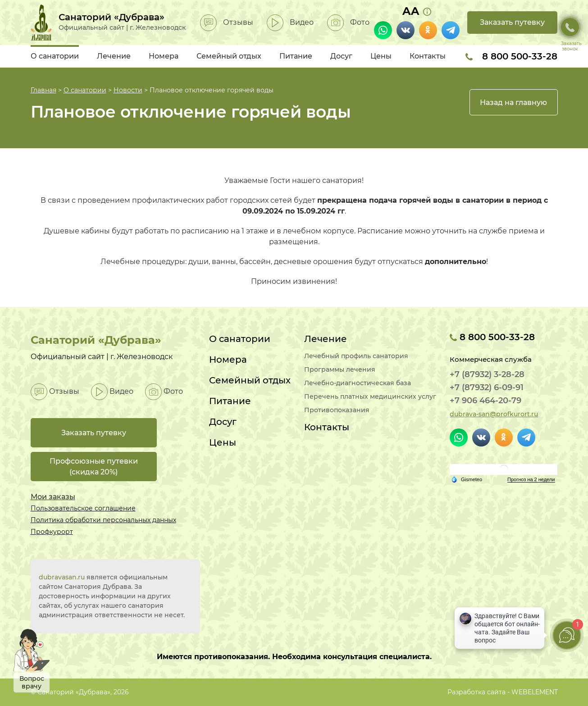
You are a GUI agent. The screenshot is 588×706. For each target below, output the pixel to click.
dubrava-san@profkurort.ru (494, 414)
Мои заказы (53, 497)
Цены (381, 56)
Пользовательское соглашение (83, 508)
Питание (296, 56)
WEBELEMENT (535, 692)
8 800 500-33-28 (511, 57)
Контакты (428, 56)
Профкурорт (52, 532)
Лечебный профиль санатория (356, 356)
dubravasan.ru (62, 577)
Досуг (341, 56)
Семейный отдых (229, 56)
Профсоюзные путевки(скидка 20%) (94, 467)
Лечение (114, 56)
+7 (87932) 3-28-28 (487, 374)
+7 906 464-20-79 (485, 401)
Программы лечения (340, 370)
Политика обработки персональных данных (103, 520)
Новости (128, 90)
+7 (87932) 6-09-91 (487, 387)
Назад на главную (513, 102)
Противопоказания (337, 410)
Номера (164, 56)
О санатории (55, 56)
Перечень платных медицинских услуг (370, 397)
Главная (43, 90)
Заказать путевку (512, 22)
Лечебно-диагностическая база (358, 383)
